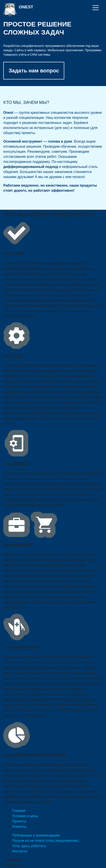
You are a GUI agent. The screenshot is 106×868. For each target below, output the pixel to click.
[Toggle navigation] (96, 8)
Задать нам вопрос (34, 71)
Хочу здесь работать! (29, 846)
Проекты (19, 821)
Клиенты (19, 827)
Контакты (20, 851)
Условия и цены (25, 816)
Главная (19, 811)
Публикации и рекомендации (36, 835)
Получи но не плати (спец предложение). (46, 841)
